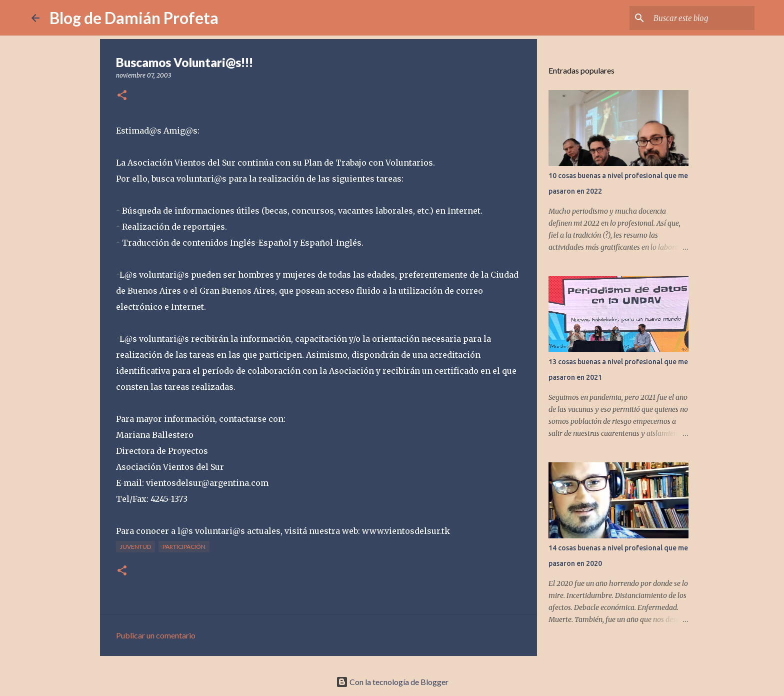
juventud (135, 547)
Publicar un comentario (156, 635)
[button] (122, 96)
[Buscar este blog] (702, 18)
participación (184, 547)
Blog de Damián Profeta (134, 18)
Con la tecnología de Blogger (392, 682)
